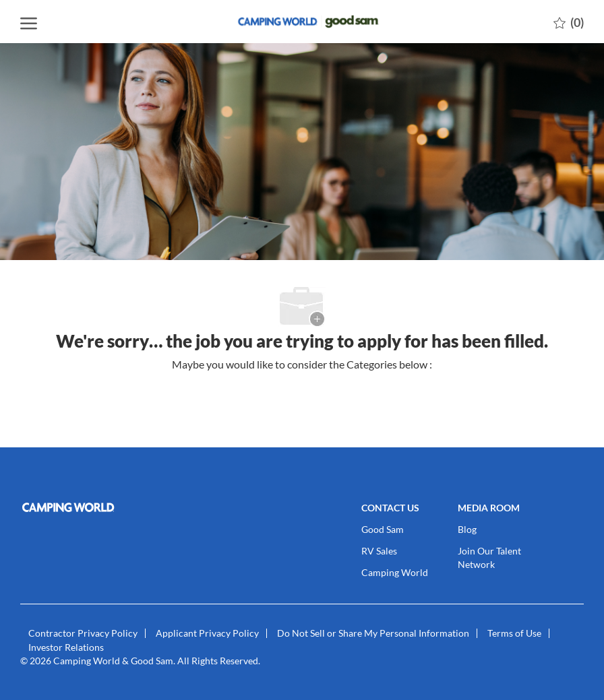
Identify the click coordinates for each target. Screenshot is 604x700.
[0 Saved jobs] (569, 22)
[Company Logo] (302, 21)
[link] (85, 507)
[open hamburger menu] (29, 22)
